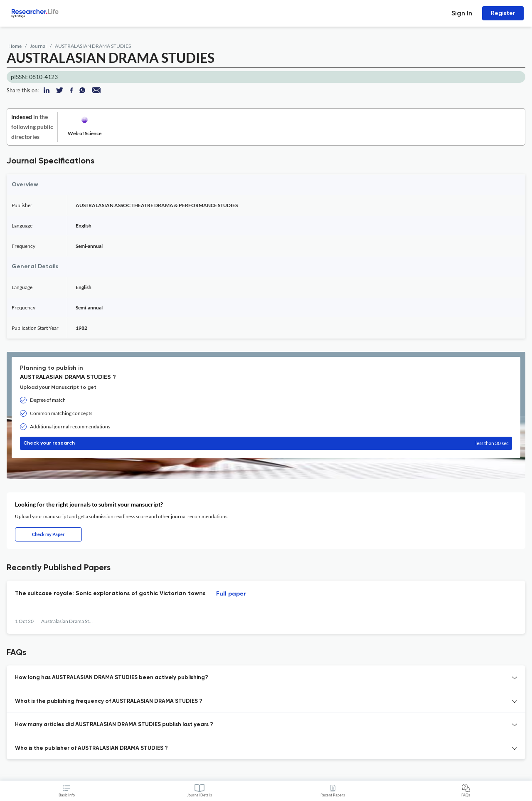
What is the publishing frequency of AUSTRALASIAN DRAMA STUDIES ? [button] (109, 701)
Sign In (462, 13)
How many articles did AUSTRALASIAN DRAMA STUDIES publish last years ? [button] (114, 725)
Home (15, 46)
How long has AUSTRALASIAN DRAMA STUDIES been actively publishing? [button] (112, 678)
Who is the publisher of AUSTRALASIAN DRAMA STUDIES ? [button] (91, 748)
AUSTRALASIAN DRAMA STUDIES (93, 46)
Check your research (266, 443)
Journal (38, 46)
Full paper (231, 594)
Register (503, 13)
